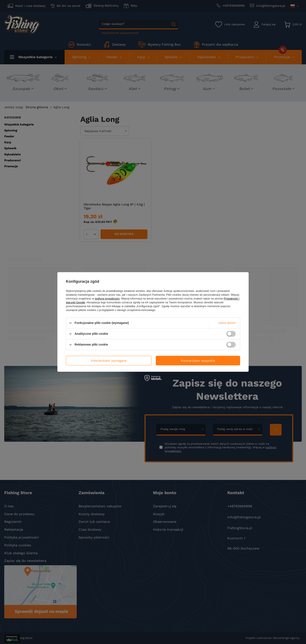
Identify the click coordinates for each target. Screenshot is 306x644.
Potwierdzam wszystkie (198, 361)
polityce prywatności (107, 299)
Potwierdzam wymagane (109, 361)
